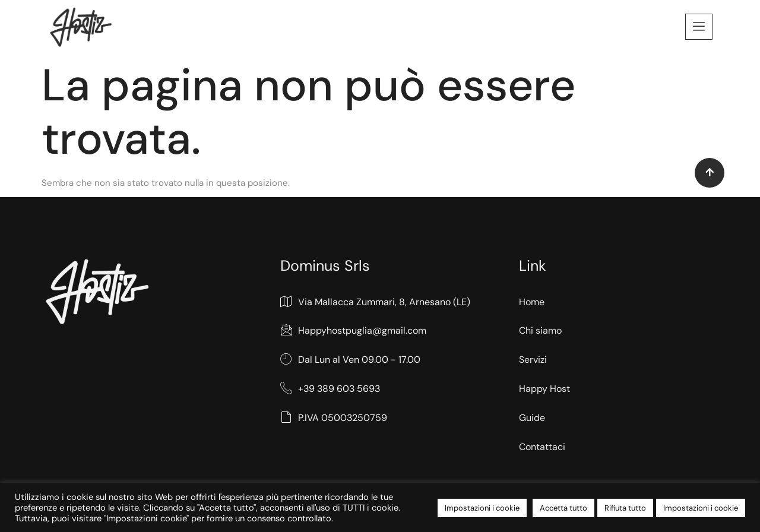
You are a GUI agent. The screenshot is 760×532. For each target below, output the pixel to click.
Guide (532, 418)
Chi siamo (540, 330)
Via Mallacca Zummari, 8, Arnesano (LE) (375, 303)
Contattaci (542, 447)
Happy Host (544, 389)
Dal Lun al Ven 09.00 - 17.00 (350, 360)
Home (532, 302)
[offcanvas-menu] (699, 27)
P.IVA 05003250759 (334, 418)
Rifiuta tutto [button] (625, 508)
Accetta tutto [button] (563, 508)
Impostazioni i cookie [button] (482, 508)
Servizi (533, 360)
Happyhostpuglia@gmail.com (353, 331)
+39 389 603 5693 (330, 389)
